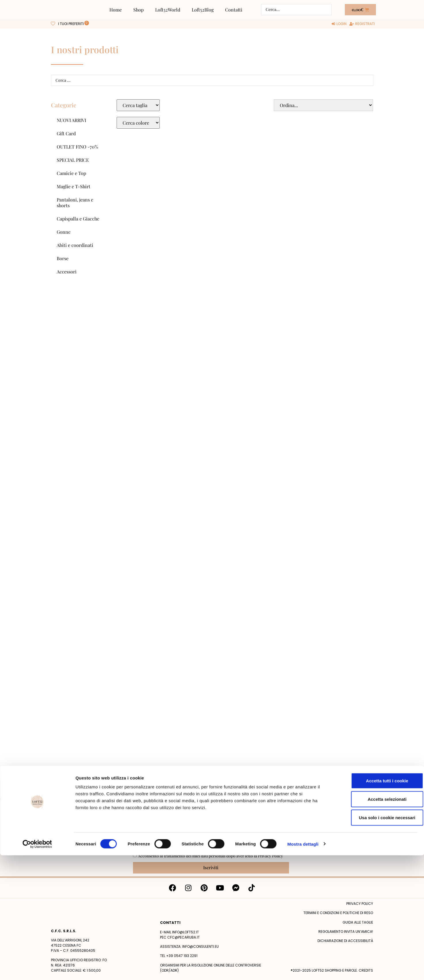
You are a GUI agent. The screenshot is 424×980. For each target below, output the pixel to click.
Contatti (234, 10)
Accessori (67, 272)
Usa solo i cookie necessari (376, 942)
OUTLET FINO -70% (77, 147)
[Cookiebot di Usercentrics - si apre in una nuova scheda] (37, 969)
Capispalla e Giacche (78, 219)
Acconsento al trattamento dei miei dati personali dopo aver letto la (210, 856)
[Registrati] (362, 24)
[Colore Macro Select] (138, 123)
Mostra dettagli (303, 969)
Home (116, 10)
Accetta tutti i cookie (376, 905)
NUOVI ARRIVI (71, 120)
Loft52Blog (203, 10)
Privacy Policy (270, 856)
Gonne (64, 232)
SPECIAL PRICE (73, 160)
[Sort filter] (323, 105)
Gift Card (66, 133)
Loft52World (168, 10)
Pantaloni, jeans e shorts (75, 202)
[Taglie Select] (138, 105)
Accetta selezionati (376, 924)
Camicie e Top (71, 173)
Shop (138, 10)
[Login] (339, 24)
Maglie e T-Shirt (74, 186)
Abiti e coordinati (75, 245)
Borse (63, 258)
